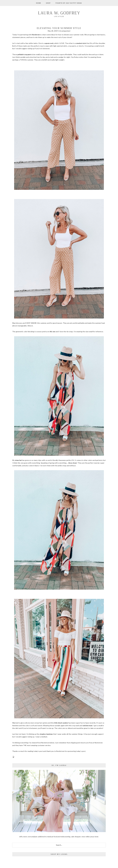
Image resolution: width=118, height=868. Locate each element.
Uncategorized (65, 31)
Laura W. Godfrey (59, 13)
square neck (49, 43)
